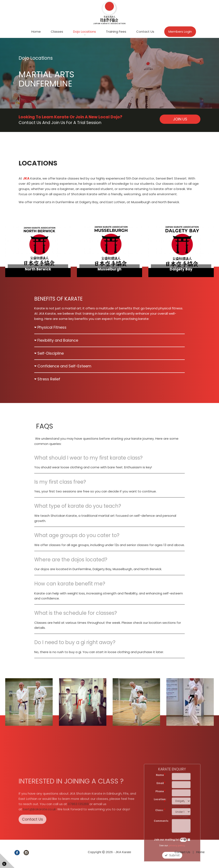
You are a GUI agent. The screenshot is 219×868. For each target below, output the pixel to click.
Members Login (180, 32)
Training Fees (116, 32)
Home (36, 32)
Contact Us (145, 32)
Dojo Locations (85, 32)
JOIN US (180, 119)
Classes (57, 32)
